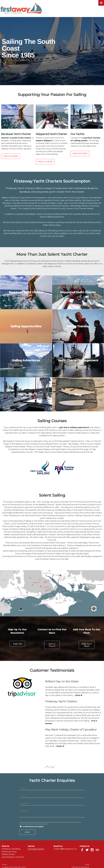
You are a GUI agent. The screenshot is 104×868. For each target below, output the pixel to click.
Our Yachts (26, 394)
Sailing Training (78, 326)
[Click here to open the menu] (101, 3)
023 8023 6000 (36, 849)
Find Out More (11, 156)
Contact (87, 865)
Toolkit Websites (85, 867)
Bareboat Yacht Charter (26, 292)
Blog (78, 394)
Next (52, 767)
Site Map (4, 865)
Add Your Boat (87, 645)
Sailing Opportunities (26, 326)
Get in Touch (52, 645)
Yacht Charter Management (78, 360)
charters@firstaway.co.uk (65, 849)
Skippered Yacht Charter (78, 292)
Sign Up (17, 644)
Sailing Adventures (26, 360)
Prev (47, 767)
